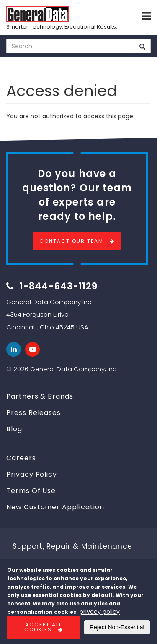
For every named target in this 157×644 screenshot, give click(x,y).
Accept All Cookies (43, 627)
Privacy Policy (32, 474)
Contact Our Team (71, 241)
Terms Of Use (31, 491)
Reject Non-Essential (117, 627)
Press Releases (33, 413)
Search (142, 47)
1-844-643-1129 (58, 286)
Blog (14, 429)
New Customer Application (55, 507)
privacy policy (100, 612)
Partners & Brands (40, 396)
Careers (21, 458)
